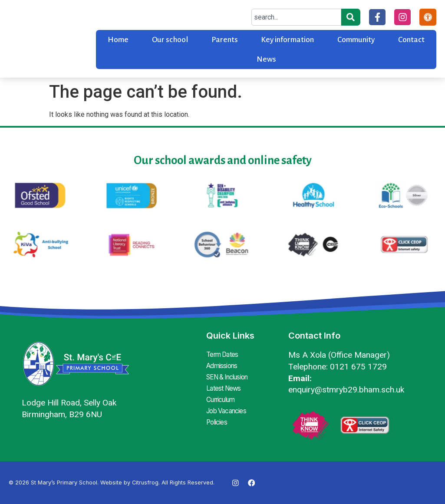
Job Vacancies (228, 407)
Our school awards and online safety (223, 160)
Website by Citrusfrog (129, 483)
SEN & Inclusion (230, 376)
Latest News (224, 386)
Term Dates (224, 355)
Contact (411, 40)
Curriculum (223, 396)
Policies (217, 417)
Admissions (223, 365)
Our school (170, 40)
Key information (287, 40)
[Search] (350, 17)
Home (118, 40)
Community (356, 40)
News (266, 59)
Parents (225, 40)
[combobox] (295, 17)
